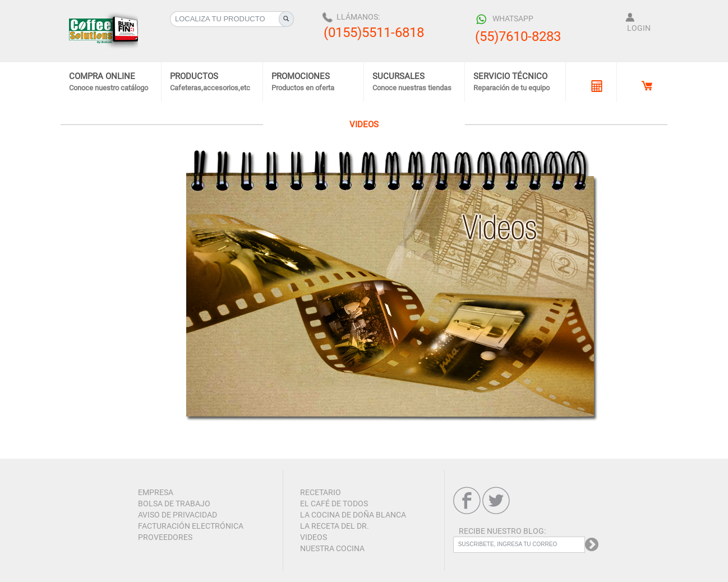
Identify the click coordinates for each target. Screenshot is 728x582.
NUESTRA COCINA (332, 548)
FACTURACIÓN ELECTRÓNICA (191, 526)
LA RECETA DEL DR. (335, 526)
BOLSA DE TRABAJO (174, 504)
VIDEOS (314, 537)
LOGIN (639, 28)
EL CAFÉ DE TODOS (334, 504)
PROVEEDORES (165, 537)
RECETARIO (321, 492)
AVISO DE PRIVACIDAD (178, 515)
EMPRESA (156, 492)
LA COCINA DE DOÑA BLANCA (353, 515)
